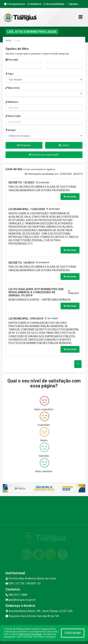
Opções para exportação (44, 155)
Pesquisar (24, 145)
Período (12, 60)
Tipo (9, 74)
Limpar (64, 145)
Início (9, 40)
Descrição (13, 116)
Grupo (11, 130)
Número (12, 102)
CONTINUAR (73, 633)
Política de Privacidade (30, 634)
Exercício (13, 88)
